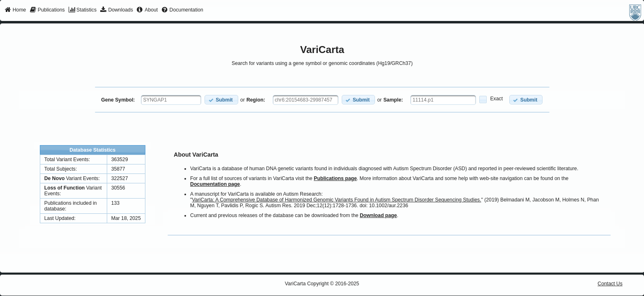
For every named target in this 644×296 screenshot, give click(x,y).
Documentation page (215, 184)
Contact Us (610, 284)
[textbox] (171, 100)
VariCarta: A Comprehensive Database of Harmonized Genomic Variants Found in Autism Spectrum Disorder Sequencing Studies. (336, 200)
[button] (221, 100)
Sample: (393, 100)
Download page (378, 215)
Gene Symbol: (118, 100)
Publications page (335, 178)
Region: (256, 100)
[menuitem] (15, 10)
